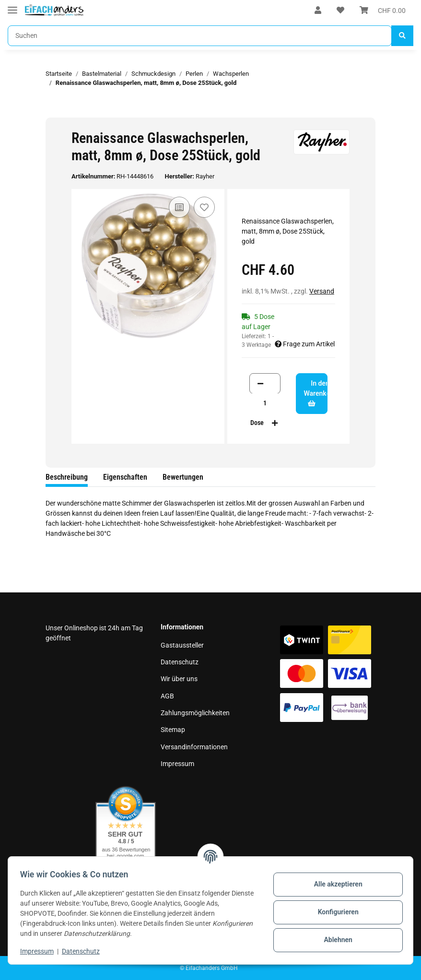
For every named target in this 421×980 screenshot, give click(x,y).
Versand (322, 291)
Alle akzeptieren (334, 884)
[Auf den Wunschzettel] (204, 207)
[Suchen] (200, 36)
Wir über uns (179, 679)
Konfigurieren (334, 912)
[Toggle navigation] (12, 6)
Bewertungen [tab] (183, 477)
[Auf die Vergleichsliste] (179, 207)
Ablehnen (334, 940)
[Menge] (265, 403)
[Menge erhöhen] (275, 423)
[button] (318, 11)
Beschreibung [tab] (67, 477)
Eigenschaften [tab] (125, 477)
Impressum (177, 764)
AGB (167, 696)
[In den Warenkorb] (53, 112)
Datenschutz (180, 662)
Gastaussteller (182, 645)
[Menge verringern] (260, 384)
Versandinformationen (194, 747)
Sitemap (173, 730)
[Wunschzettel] (340, 11)
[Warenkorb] (383, 11)
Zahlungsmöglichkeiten (195, 713)
